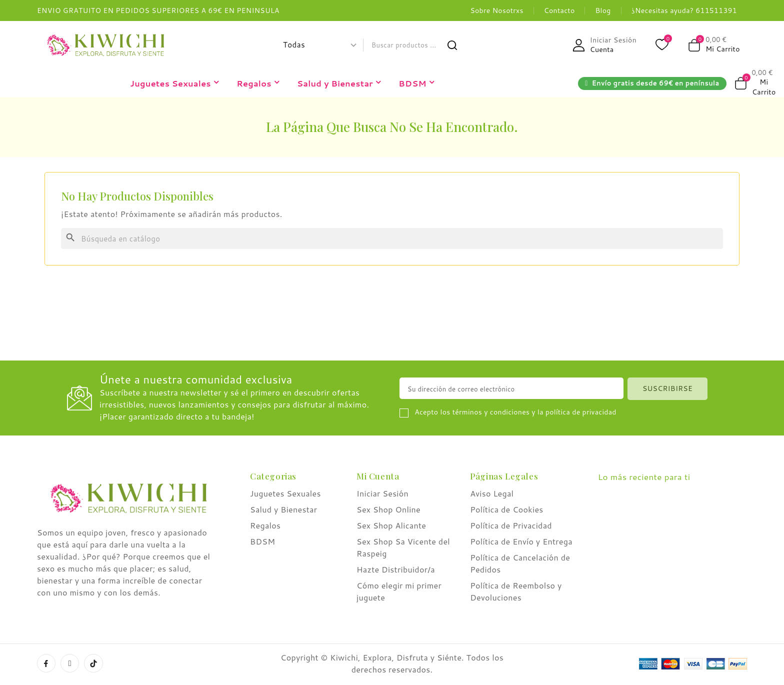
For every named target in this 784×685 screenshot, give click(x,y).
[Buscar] (392, 238)
